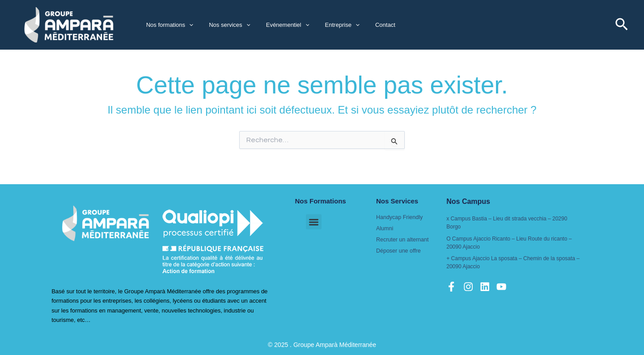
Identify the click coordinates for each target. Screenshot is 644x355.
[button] (187, 25)
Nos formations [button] (167, 25)
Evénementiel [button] (277, 25)
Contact (366, 25)
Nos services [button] (223, 25)
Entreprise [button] (328, 25)
